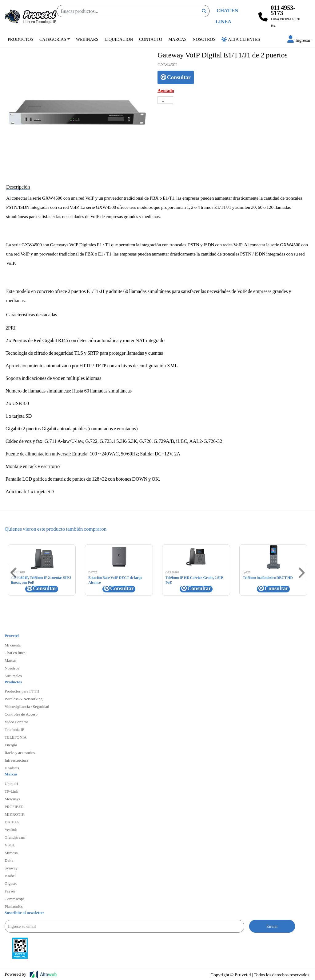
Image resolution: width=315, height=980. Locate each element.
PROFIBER (14, 806)
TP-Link (11, 791)
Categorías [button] (53, 39)
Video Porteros (16, 722)
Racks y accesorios (20, 752)
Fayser (10, 891)
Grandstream (15, 837)
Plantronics (14, 906)
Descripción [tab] (18, 187)
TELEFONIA (16, 737)
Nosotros (204, 39)
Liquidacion (119, 39)
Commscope (15, 899)
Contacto (151, 39)
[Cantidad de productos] (165, 100)
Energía (11, 745)
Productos (20, 39)
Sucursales (13, 676)
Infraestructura (16, 760)
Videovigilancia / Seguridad (27, 706)
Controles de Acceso (21, 714)
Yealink (11, 830)
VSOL (10, 845)
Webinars (87, 39)
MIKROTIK (15, 814)
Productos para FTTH (22, 691)
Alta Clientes (241, 39)
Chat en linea (15, 653)
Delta (9, 860)
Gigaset (11, 883)
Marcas (177, 39)
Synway (11, 868)
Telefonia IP (14, 729)
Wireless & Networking (24, 699)
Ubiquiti (11, 783)
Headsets (12, 768)
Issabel (10, 876)
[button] (299, 40)
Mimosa (11, 853)
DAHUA (12, 822)
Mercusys (12, 799)
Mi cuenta (13, 645)
